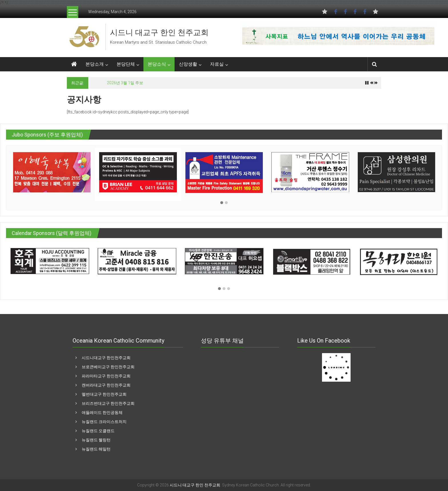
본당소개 (95, 64)
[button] (222, 203)
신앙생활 (188, 64)
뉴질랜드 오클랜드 (98, 431)
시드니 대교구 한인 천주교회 (159, 33)
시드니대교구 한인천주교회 (106, 358)
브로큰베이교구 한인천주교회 (108, 367)
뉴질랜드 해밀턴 (96, 449)
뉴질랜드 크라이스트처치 (104, 422)
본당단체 (126, 64)
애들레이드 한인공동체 (102, 412)
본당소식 (157, 64)
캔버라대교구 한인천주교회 (106, 385)
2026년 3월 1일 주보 (125, 83)
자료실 (217, 64)
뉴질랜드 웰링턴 (96, 440)
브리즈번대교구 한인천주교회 (108, 403)
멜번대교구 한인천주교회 (104, 394)
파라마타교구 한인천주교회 (106, 376)
